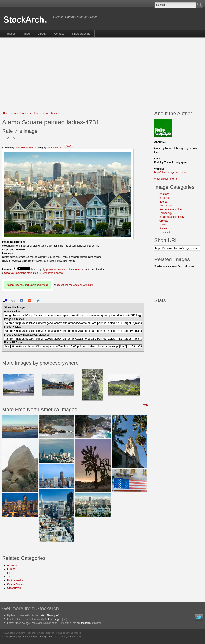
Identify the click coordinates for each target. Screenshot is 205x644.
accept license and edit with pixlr (75, 285)
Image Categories (22, 113)
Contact (59, 34)
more (146, 405)
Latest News (46, 615)
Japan (11, 577)
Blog (27, 34)
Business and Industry (172, 217)
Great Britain (14, 588)
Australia (12, 565)
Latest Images (53, 619)
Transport (165, 232)
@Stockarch (84, 623)
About (42, 34)
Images (11, 34)
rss (57, 615)
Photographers (81, 34)
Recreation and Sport (171, 209)
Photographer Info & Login (23, 637)
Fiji (9, 573)
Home (6, 113)
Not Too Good (4, 138)
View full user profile (166, 179)
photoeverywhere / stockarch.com (65, 269)
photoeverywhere (24, 147)
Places (38, 113)
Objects (164, 221)
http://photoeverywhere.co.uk (171, 173)
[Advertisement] (81, 72)
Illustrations (166, 206)
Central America (16, 584)
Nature (163, 225)
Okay (8, 138)
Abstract (164, 194)
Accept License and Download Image (27, 285)
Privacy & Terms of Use (71, 637)
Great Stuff (15, 138)
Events (163, 202)
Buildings (165, 198)
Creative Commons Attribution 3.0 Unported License (33, 273)
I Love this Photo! (18, 138)
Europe (11, 569)
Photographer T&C (48, 637)
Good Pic (11, 138)
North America (52, 113)
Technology (166, 213)
